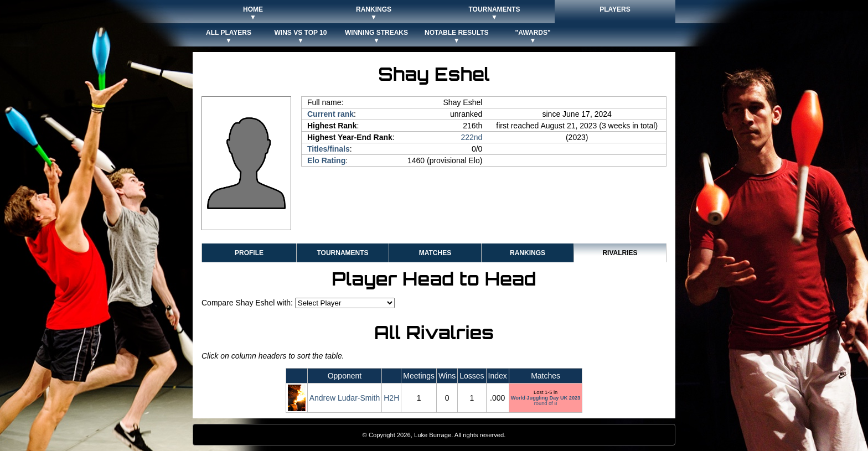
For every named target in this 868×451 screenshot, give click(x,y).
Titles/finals (329, 149)
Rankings (528, 253)
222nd (471, 137)
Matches (435, 253)
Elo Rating (326, 160)
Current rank (330, 114)
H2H (391, 398)
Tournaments (342, 253)
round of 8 (546, 401)
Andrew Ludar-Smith (345, 398)
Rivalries (620, 253)
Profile (249, 253)
